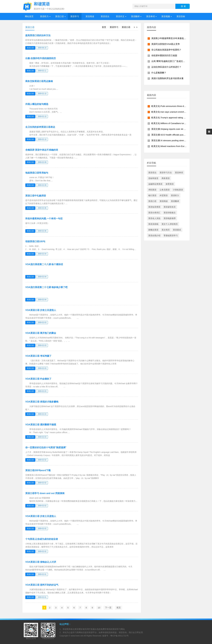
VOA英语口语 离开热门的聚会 (41, 333)
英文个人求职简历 (170, 224)
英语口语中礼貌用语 (36, 196)
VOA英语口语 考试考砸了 (38, 356)
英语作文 (120, 16)
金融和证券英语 (155, 184)
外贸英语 (164, 195)
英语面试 (177, 230)
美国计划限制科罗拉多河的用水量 (167, 78)
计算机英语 (178, 190)
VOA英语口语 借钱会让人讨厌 (41, 562)
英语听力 (44, 16)
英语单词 (150, 16)
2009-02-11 (42, 71)
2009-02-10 (42, 94)
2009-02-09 (42, 162)
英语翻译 (135, 16)
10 (99, 608)
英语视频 (166, 16)
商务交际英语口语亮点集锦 (39, 81)
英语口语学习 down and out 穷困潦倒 (45, 493)
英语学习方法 (166, 173)
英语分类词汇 (154, 213)
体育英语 (170, 184)
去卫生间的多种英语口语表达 (40, 127)
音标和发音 (153, 178)
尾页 (119, 608)
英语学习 (75, 16)
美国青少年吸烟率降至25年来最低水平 (170, 38)
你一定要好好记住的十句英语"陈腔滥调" (46, 447)
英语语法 (105, 16)
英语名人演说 (154, 218)
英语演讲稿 (153, 224)
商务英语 (166, 178)
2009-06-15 (42, 48)
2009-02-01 (42, 574)
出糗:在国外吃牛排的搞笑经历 (41, 58)
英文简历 (166, 230)
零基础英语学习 (171, 236)
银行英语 (152, 195)
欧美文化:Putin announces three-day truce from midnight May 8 (181, 106)
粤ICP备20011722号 (119, 636)
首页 (104, 27)
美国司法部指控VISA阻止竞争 (166, 44)
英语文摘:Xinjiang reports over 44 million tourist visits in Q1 (179, 129)
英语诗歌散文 (170, 213)
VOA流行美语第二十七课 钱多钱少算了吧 (46, 287)
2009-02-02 (42, 460)
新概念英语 (153, 230)
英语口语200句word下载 (38, 470)
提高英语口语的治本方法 (38, 35)
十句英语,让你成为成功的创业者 (42, 539)
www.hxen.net (77, 636)
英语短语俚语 (154, 207)
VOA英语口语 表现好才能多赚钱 (42, 402)
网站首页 (29, 16)
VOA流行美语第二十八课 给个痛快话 (44, 264)
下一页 (108, 608)
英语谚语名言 (170, 207)
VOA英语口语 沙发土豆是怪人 (41, 310)
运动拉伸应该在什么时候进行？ (166, 67)
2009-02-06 (42, 208)
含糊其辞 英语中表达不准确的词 (42, 150)
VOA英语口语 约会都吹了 (38, 379)
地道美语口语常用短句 (37, 173)
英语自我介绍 (154, 236)
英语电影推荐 (170, 218)
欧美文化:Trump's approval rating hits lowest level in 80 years (180, 118)
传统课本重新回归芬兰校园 (164, 55)
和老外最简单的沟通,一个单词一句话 (44, 219)
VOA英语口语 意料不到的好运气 (42, 585)
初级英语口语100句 (35, 241)
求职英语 (152, 190)
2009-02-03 (42, 323)
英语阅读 (90, 16)
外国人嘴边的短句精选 (37, 104)
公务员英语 (165, 190)
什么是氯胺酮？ (159, 73)
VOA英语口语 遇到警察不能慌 (41, 425)
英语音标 (181, 16)
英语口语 (60, 16)
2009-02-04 (42, 254)
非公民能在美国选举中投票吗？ (166, 50)
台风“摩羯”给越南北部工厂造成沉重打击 (170, 61)
